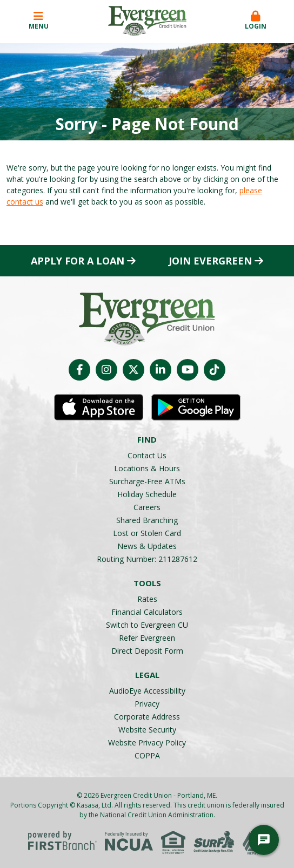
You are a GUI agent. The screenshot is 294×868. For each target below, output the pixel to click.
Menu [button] (38, 21)
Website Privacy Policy (147, 742)
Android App (196, 408)
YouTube (188, 370)
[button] (256, 21)
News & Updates (147, 546)
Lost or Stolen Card (147, 533)
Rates (147, 599)
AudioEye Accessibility (147, 691)
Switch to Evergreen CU (147, 625)
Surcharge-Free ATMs (147, 481)
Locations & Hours (147, 468)
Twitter (133, 370)
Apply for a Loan (78, 261)
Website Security (147, 730)
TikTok (215, 370)
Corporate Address (147, 717)
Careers (147, 507)
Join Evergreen (210, 261)
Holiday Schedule (147, 494)
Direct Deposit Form (147, 651)
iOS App (99, 408)
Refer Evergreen (147, 638)
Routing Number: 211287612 (147, 559)
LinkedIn (161, 370)
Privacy (147, 704)
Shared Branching (147, 520)
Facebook (79, 370)
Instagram (106, 370)
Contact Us (147, 455)
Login (256, 21)
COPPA (147, 755)
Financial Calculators (147, 612)
